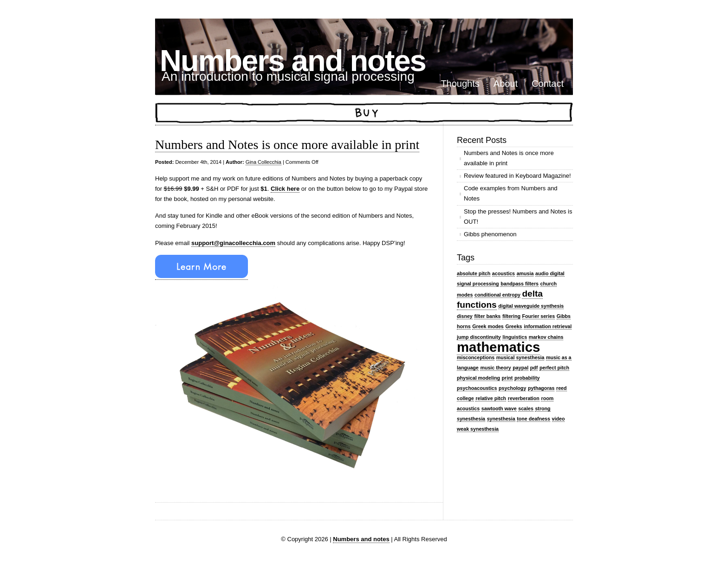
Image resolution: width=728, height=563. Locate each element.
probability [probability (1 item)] (527, 378)
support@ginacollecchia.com (233, 243)
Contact (548, 84)
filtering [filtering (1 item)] (511, 316)
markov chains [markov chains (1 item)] (546, 337)
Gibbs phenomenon (490, 234)
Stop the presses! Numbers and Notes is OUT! (518, 217)
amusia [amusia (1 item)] (525, 273)
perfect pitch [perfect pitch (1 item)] (554, 368)
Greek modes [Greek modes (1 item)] (488, 326)
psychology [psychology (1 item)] (512, 388)
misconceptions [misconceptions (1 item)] (476, 357)
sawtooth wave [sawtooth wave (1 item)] (499, 408)
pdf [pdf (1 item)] (534, 368)
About (506, 84)
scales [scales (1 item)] (526, 408)
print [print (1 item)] (507, 378)
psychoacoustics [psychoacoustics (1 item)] (477, 388)
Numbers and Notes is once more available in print (287, 145)
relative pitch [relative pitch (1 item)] (491, 398)
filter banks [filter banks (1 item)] (487, 316)
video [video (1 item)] (559, 419)
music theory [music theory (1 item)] (495, 368)
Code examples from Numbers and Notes (511, 193)
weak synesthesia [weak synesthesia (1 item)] (478, 429)
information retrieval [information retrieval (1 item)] (548, 326)
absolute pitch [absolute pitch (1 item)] (474, 273)
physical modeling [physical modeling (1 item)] (478, 378)
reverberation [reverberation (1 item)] (524, 398)
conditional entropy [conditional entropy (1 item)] (497, 295)
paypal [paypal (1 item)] (520, 368)
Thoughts (460, 84)
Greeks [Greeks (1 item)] (513, 326)
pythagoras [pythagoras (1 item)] (541, 388)
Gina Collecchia (263, 162)
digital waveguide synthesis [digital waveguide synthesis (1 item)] (531, 306)
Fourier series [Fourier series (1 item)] (539, 316)
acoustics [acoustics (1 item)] (504, 273)
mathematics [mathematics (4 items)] (498, 347)
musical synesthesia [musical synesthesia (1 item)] (520, 357)
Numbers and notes (293, 61)
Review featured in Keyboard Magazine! (517, 176)
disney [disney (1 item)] (465, 316)
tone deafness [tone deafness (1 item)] (533, 419)
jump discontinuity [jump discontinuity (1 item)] (479, 337)
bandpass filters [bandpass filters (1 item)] (520, 284)
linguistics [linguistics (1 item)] (515, 337)
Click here (285, 189)
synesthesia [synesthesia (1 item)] (501, 419)
